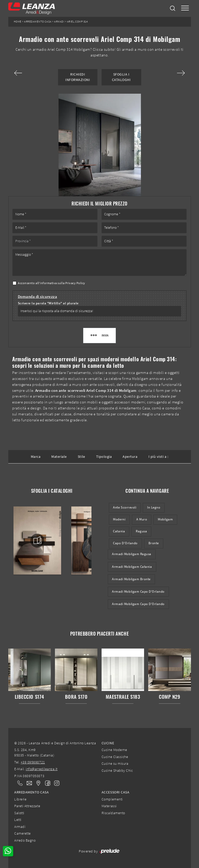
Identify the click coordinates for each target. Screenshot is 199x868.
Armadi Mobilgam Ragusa (132, 554)
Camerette (23, 833)
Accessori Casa (115, 792)
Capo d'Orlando (125, 543)
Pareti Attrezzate (27, 806)
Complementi (112, 799)
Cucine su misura (115, 763)
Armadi (59, 22)
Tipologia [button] (104, 457)
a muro (142, 519)
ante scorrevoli (125, 507)
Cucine (108, 743)
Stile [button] (81, 457)
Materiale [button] (59, 457)
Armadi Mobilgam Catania (132, 567)
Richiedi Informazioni (78, 77)
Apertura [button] (130, 457)
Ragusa (141, 531)
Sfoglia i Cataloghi (121, 77)
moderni (119, 519)
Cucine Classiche (115, 757)
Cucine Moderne (114, 750)
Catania (119, 531)
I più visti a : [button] (158, 457)
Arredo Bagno (25, 840)
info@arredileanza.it (42, 769)
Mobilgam (165, 519)
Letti (18, 820)
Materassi (109, 806)
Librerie (20, 799)
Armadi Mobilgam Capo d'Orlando (138, 591)
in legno (154, 507)
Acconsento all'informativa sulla (52, 283)
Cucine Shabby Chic (117, 770)
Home (18, 22)
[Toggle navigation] (185, 8)
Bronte (154, 543)
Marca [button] (36, 457)
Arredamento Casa (38, 22)
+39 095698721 (33, 762)
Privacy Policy (75, 283)
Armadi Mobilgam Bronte (131, 579)
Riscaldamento (113, 813)
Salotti (19, 813)
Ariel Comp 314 (77, 22)
